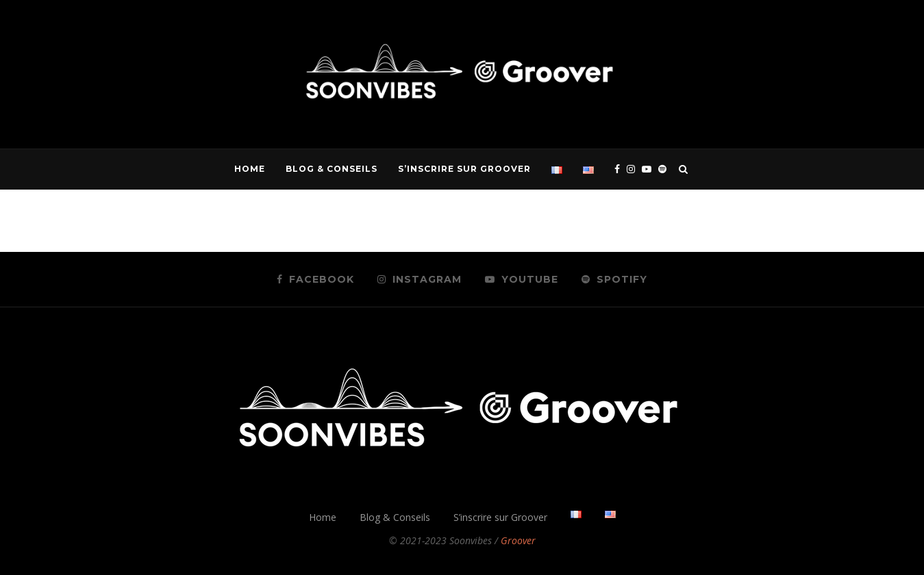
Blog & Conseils (332, 169)
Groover (518, 540)
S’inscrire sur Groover (464, 169)
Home (250, 169)
